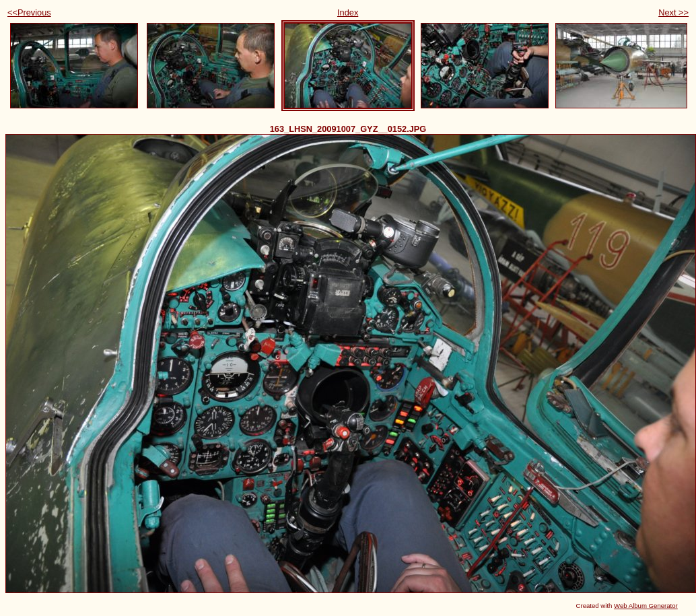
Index (348, 12)
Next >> (673, 12)
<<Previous (29, 12)
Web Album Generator (646, 606)
